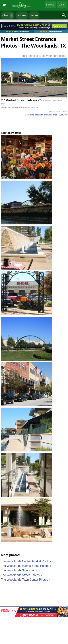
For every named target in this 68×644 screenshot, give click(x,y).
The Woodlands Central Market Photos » (27, 561)
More (34, 15)
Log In (62, 5)
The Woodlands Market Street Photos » (26, 566)
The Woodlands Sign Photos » (20, 570)
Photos (22, 15)
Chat (8, 16)
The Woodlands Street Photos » (21, 575)
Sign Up (50, 5)
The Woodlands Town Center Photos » (26, 580)
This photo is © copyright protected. (44, 56)
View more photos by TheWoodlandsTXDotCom (46, 115)
